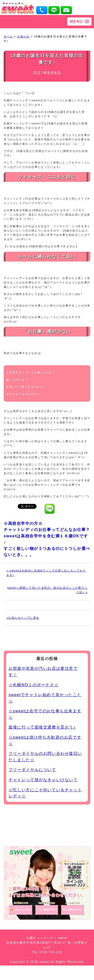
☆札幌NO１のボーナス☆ (34, 685)
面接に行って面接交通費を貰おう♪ (42, 727)
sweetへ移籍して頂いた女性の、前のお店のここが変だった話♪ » (47, 590)
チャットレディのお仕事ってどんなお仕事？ (47, 530)
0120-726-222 (51, 952)
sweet (45, 962)
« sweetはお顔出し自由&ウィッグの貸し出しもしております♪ (46, 573)
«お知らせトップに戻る (23, 618)
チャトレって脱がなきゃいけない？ (43, 780)
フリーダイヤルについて (32, 770)
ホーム (8, 36)
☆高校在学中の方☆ (23, 523)
